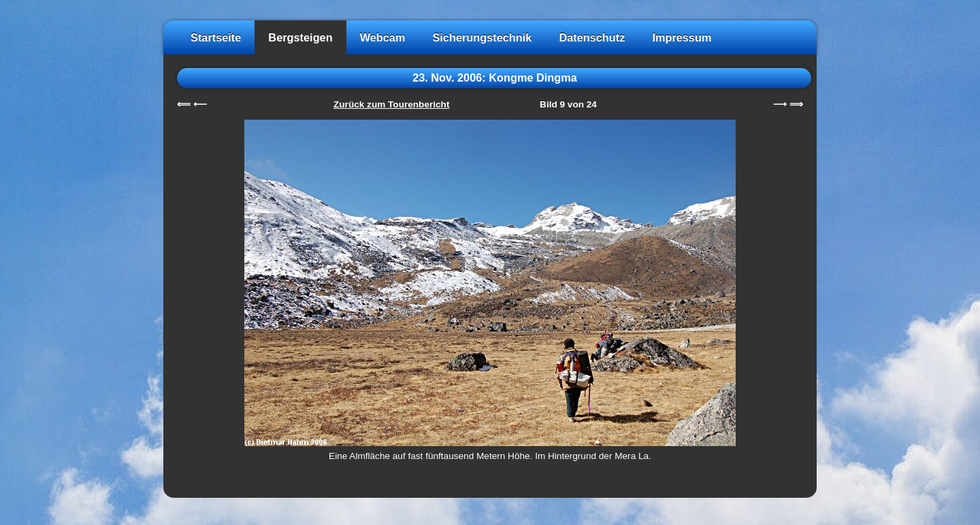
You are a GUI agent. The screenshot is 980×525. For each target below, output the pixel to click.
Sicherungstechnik (482, 37)
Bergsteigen (300, 37)
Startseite (216, 37)
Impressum (682, 37)
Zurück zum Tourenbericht (391, 104)
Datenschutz (592, 37)
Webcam (383, 37)
